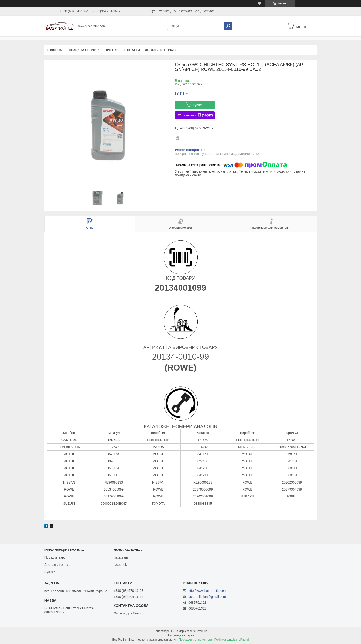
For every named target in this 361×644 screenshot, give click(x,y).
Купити (198, 105)
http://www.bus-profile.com (207, 591)
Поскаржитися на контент (196, 640)
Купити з (198, 115)
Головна (54, 50)
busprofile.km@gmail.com (207, 597)
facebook (120, 565)
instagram (121, 557)
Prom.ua (202, 631)
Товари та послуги (83, 50)
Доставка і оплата (161, 50)
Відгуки (50, 572)
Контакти (132, 50)
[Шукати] (228, 26)
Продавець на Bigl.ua (180, 635)
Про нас (112, 50)
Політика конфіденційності (232, 640)
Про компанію (55, 557)
